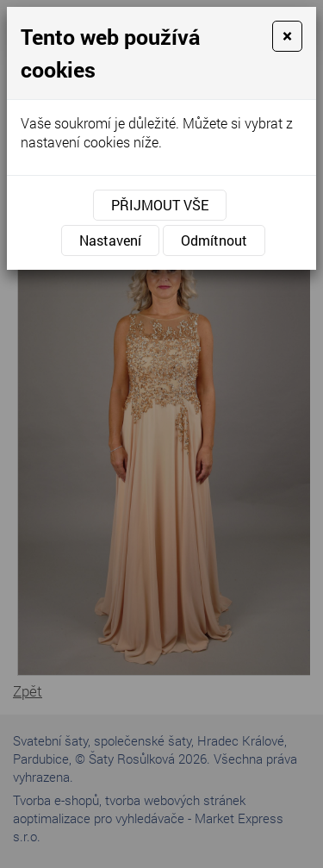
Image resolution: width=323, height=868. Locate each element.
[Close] (287, 36)
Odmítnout (214, 240)
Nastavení (110, 240)
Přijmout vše (160, 205)
